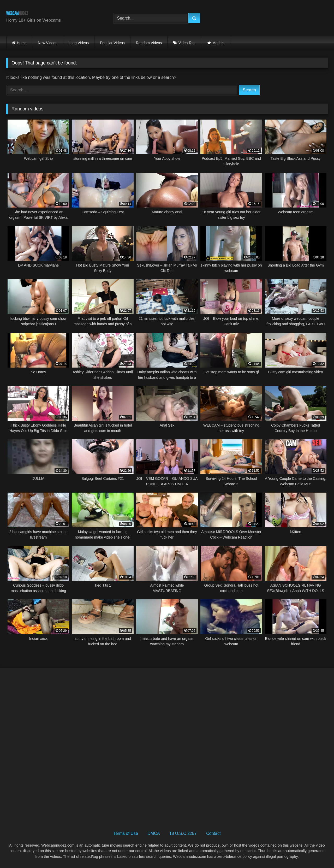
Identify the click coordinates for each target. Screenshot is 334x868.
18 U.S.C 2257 (183, 833)
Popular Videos (112, 43)
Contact (213, 833)
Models (218, 43)
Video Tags (187, 43)
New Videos (47, 43)
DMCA (154, 833)
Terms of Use (126, 833)
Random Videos (149, 43)
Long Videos (79, 43)
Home (22, 43)
